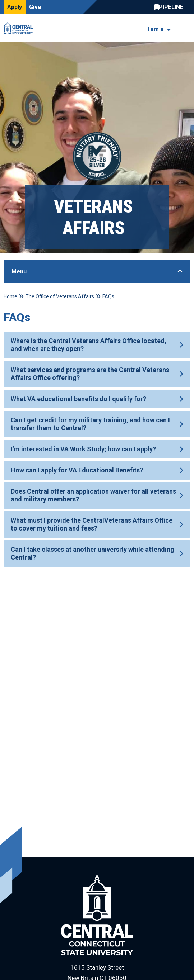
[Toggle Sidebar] (97, 272)
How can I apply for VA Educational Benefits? (77, 470)
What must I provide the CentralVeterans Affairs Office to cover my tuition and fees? (92, 524)
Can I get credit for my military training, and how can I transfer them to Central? (90, 424)
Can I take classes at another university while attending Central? (93, 553)
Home (10, 296)
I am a (156, 29)
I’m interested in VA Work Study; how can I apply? (83, 449)
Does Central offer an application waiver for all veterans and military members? (93, 495)
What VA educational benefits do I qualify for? (78, 399)
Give (35, 7)
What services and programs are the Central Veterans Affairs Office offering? (90, 374)
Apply (15, 7)
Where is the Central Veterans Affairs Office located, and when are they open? (89, 345)
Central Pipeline (171, 7)
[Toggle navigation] (186, 28)
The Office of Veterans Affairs (60, 296)
